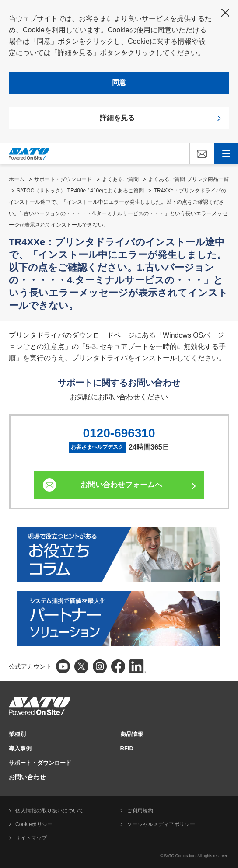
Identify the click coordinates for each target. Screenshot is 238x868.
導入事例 (20, 748)
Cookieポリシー (34, 824)
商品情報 (132, 734)
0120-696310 (119, 433)
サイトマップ (31, 838)
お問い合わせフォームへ (121, 485)
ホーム (17, 179)
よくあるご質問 (120, 179)
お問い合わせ (27, 777)
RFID (127, 748)
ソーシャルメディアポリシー (161, 824)
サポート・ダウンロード (63, 179)
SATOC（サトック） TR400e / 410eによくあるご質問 (80, 191)
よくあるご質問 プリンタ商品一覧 (188, 179)
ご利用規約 (140, 811)
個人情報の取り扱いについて (49, 811)
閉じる (225, 13)
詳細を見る (117, 118)
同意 (119, 82)
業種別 (17, 734)
